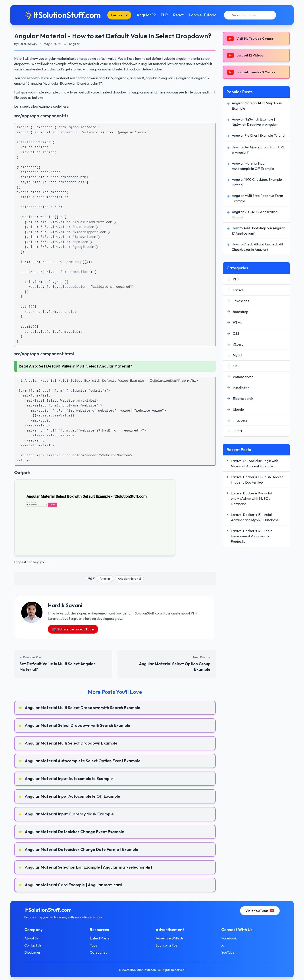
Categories (99, 952)
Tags (94, 945)
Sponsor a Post (167, 945)
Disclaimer (33, 952)
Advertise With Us (169, 938)
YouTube (228, 952)
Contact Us (33, 945)
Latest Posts (100, 938)
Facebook (229, 938)
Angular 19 (146, 15)
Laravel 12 (119, 15)
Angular (105, 579)
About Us (32, 938)
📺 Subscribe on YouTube (73, 629)
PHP (164, 15)
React (178, 15)
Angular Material (129, 579)
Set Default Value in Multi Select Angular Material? (86, 366)
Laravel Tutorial (203, 15)
